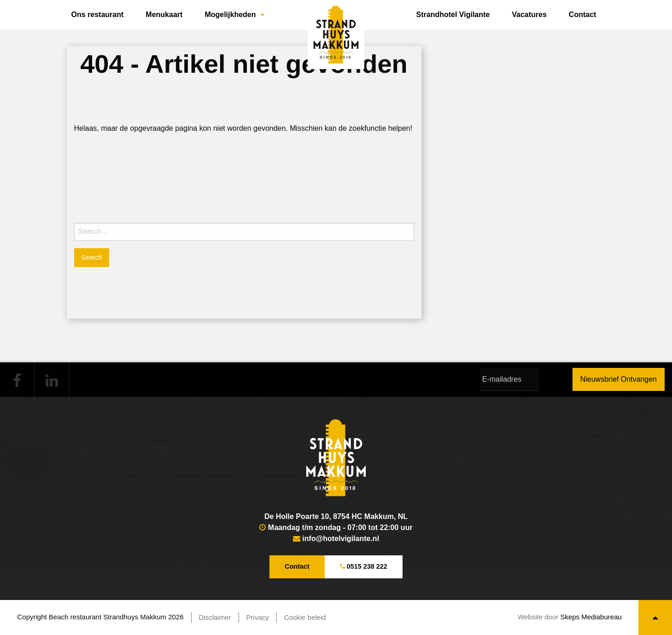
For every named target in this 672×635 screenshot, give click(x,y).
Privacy (258, 617)
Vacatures (529, 15)
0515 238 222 (364, 566)
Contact (583, 15)
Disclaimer (215, 617)
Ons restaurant (98, 15)
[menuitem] (98, 15)
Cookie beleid (305, 617)
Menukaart (164, 15)
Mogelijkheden (230, 15)
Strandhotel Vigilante (453, 15)
